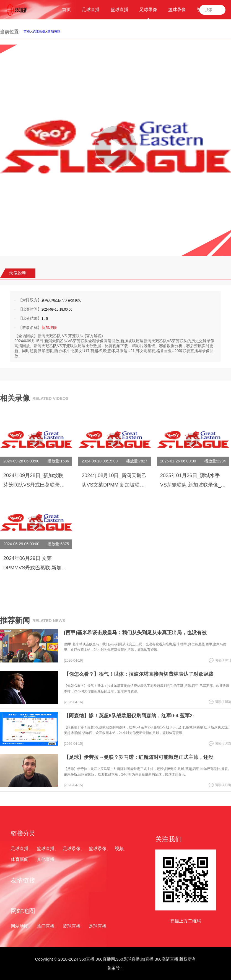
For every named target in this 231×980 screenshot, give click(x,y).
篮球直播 (46, 849)
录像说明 (18, 273)
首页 (27, 32)
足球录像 (39, 32)
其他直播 (46, 859)
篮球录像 (98, 849)
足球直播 (20, 849)
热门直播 (46, 926)
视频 (119, 849)
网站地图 (20, 926)
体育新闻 (20, 859)
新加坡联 (54, 32)
